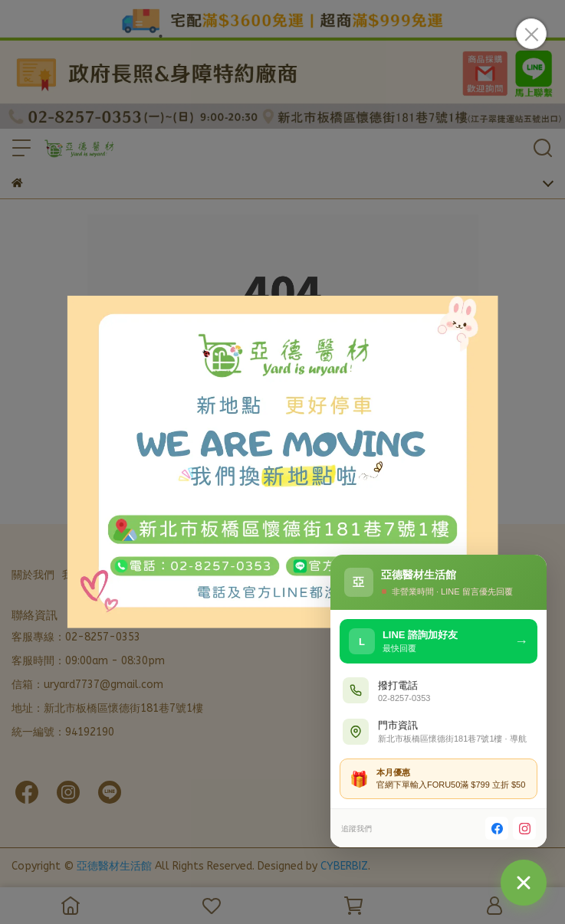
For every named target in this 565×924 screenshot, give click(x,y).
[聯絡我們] (524, 883)
